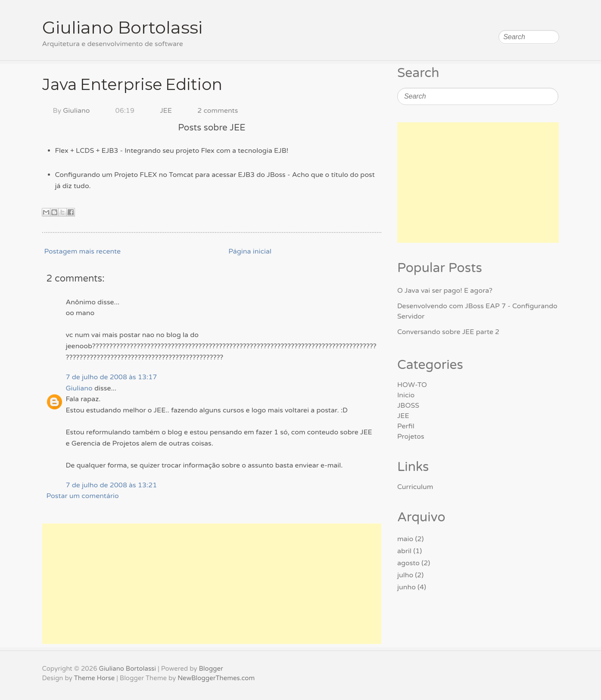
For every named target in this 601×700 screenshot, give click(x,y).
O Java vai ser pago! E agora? (445, 291)
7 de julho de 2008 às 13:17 (112, 377)
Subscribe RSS (553, 15)
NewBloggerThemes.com (216, 678)
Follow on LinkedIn (536, 15)
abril (404, 551)
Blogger (211, 669)
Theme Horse (95, 678)
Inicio (406, 395)
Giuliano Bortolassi (122, 27)
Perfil (406, 426)
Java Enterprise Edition (132, 84)
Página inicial (250, 251)
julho (405, 575)
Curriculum (415, 487)
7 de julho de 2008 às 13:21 (112, 485)
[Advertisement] (212, 584)
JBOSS (408, 406)
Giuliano (76, 111)
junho (406, 587)
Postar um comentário (83, 496)
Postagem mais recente (83, 251)
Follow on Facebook (518, 15)
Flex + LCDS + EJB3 (87, 151)
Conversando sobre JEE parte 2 (448, 332)
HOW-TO (412, 385)
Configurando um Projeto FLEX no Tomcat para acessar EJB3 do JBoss (170, 175)
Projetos (411, 437)
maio (405, 539)
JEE (166, 111)
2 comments (218, 111)
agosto (408, 563)
